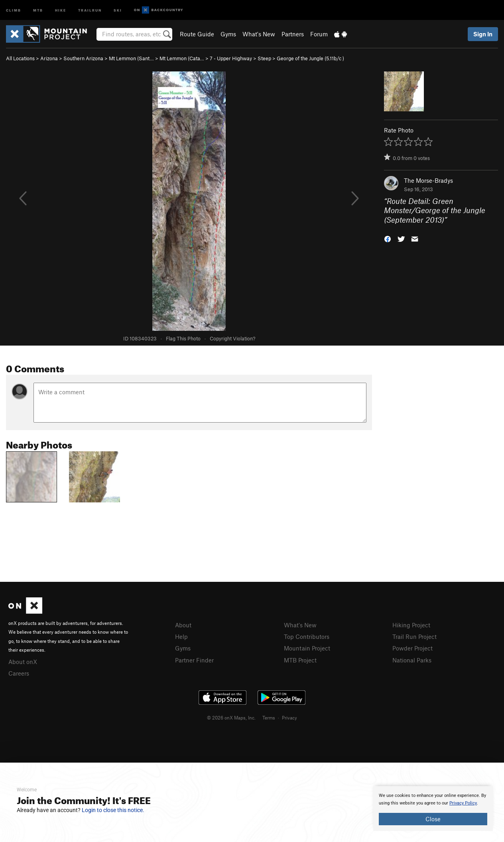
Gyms (228, 34)
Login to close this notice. (113, 810)
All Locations (20, 58)
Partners (293, 34)
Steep (264, 58)
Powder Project (412, 648)
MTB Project (300, 660)
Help (181, 636)
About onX (23, 662)
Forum (319, 34)
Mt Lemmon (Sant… (131, 58)
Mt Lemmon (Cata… (182, 58)
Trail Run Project (414, 636)
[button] (388, 238)
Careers (19, 673)
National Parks (412, 660)
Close (433, 819)
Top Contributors (307, 636)
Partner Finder (194, 660)
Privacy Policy (463, 803)
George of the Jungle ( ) (310, 58)
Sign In (483, 34)
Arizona (49, 58)
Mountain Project (307, 648)
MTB (38, 10)
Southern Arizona (83, 58)
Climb (14, 10)
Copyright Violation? (232, 338)
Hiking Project (411, 625)
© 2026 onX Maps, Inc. (231, 717)
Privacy (289, 717)
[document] (433, 808)
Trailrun (90, 10)
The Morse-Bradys (428, 180)
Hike (61, 10)
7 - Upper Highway (231, 58)
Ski (118, 10)
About (183, 625)
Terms (269, 717)
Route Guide (197, 34)
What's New (259, 34)
